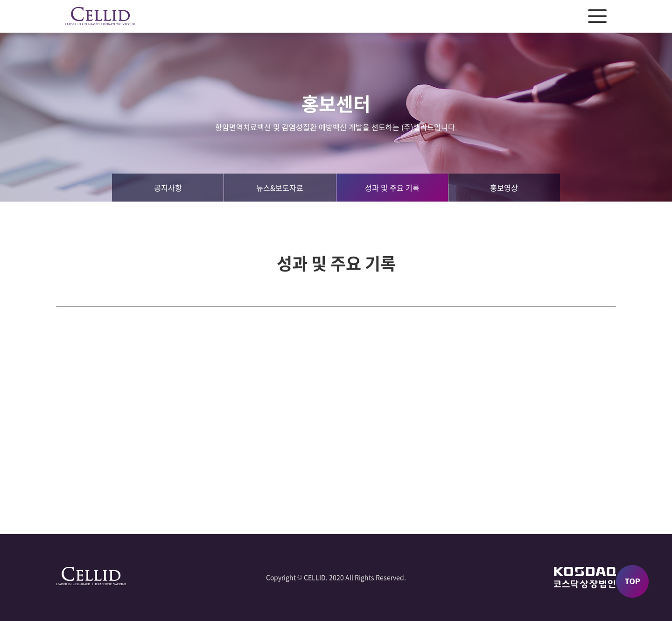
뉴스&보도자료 (280, 188)
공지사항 (168, 188)
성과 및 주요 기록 (392, 188)
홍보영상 (504, 188)
